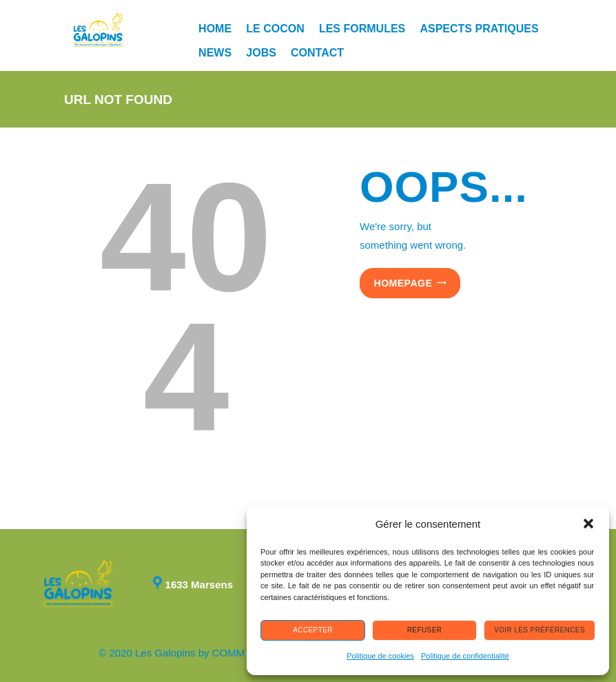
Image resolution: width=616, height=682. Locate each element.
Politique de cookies (380, 656)
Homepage (403, 284)
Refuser (425, 630)
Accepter (313, 630)
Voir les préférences (540, 630)
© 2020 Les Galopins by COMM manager (193, 653)
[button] (588, 524)
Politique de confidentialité (465, 656)
